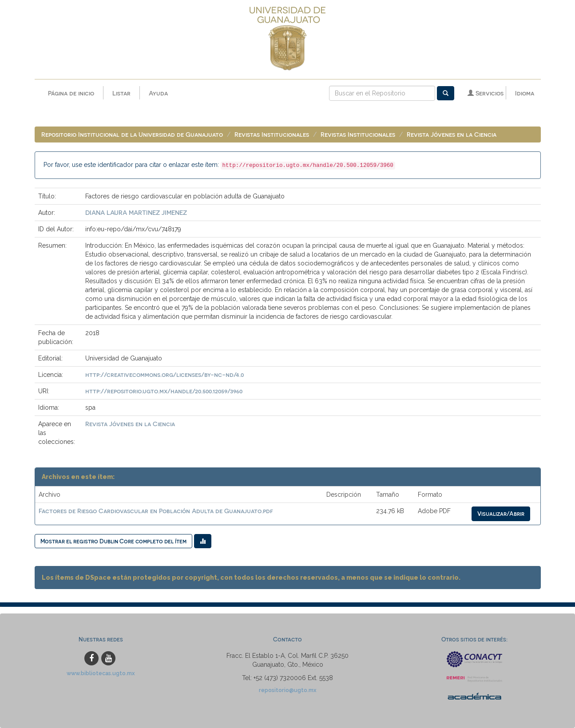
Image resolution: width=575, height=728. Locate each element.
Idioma (525, 93)
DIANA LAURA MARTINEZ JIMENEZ (136, 212)
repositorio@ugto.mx (288, 690)
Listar (121, 93)
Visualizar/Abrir (501, 513)
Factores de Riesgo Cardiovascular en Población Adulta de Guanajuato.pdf (156, 511)
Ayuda (158, 93)
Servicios (486, 93)
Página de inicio (71, 93)
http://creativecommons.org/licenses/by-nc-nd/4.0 (165, 374)
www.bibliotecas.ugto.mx (101, 673)
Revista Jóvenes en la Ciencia (452, 134)
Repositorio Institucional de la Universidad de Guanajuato (132, 134)
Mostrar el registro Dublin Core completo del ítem (113, 541)
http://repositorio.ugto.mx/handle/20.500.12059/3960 (164, 391)
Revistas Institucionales (272, 134)
